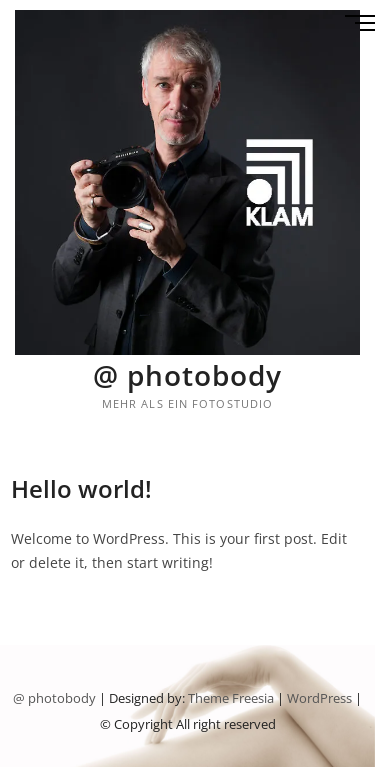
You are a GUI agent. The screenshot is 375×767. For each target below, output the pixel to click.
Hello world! (81, 488)
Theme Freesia (231, 698)
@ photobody (187, 375)
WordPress (319, 698)
